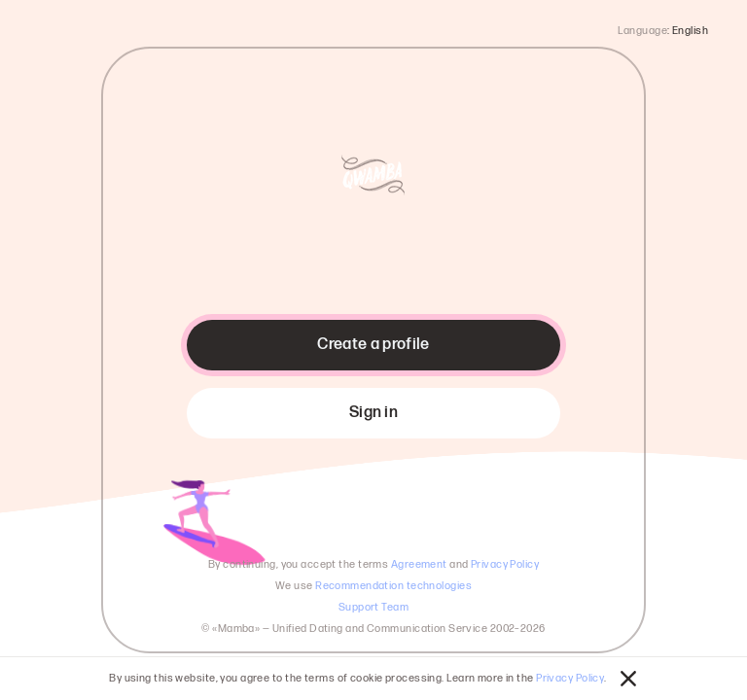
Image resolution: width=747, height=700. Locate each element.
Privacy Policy (570, 678)
